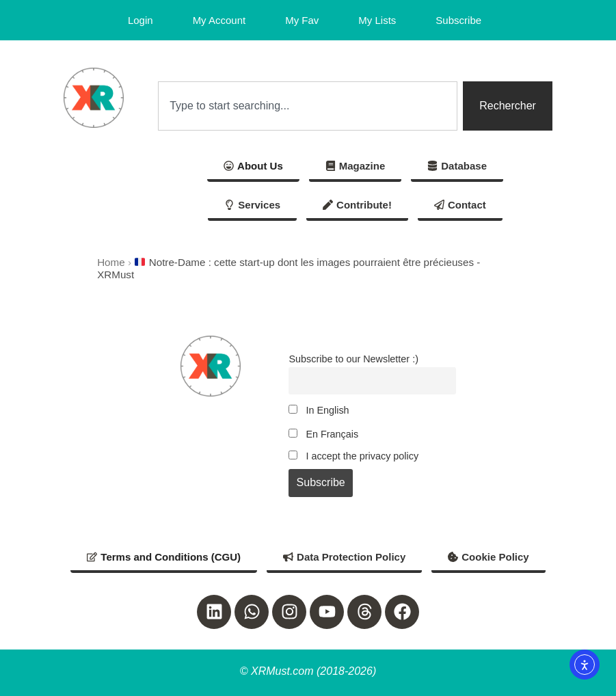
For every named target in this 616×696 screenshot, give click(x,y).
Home (111, 262)
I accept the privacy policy (353, 456)
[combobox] (308, 106)
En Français (323, 434)
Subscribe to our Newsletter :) (353, 359)
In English (319, 410)
